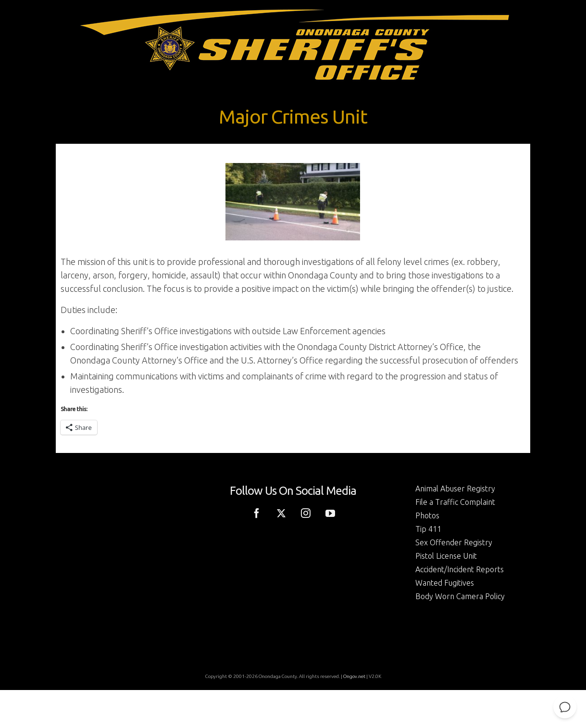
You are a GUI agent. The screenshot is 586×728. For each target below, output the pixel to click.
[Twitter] (281, 513)
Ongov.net (354, 676)
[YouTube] (330, 513)
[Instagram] (306, 513)
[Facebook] (257, 513)
